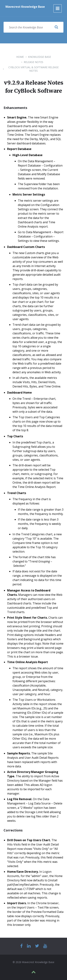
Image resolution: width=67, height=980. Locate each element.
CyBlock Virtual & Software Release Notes (33, 69)
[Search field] (33, 27)
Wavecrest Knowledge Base (25, 7)
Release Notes (33, 62)
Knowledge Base (39, 57)
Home (20, 57)
